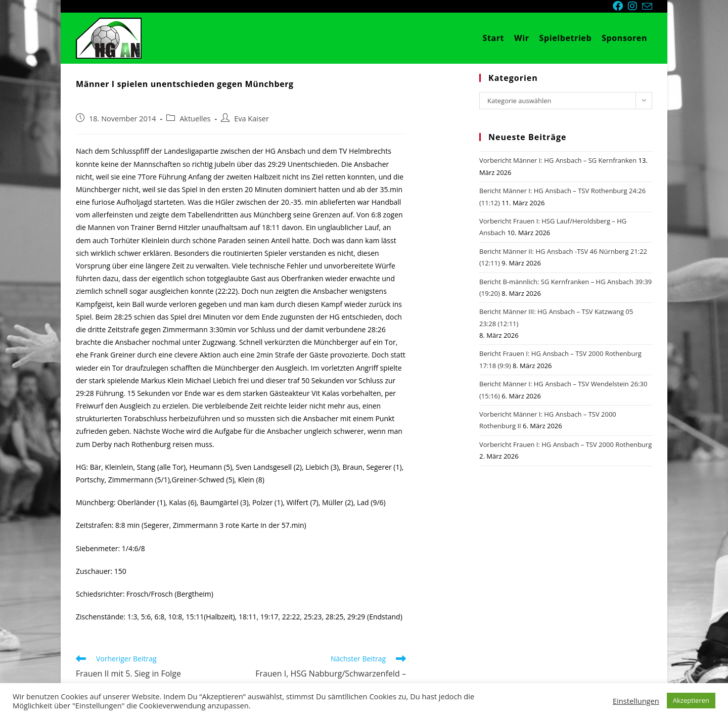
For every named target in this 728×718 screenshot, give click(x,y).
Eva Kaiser (252, 119)
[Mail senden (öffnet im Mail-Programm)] (647, 7)
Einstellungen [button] (636, 701)
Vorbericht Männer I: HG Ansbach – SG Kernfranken (558, 160)
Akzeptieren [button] (691, 700)
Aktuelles (195, 119)
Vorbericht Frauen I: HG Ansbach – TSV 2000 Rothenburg (565, 444)
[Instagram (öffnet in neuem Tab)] (635, 6)
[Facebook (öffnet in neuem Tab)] (620, 6)
